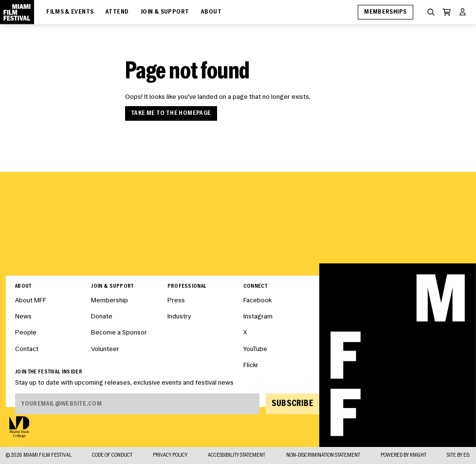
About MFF (31, 301)
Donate (102, 317)
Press (176, 301)
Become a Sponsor (119, 333)
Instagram (258, 317)
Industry (179, 317)
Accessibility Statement (237, 455)
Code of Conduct (112, 455)
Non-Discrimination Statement (323, 455)
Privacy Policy (170, 455)
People (26, 333)
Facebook (257, 301)
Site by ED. (458, 455)
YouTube (255, 349)
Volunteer (105, 349)
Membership (110, 301)
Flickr (251, 365)
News (23, 317)
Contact (27, 349)
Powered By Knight (403, 455)
